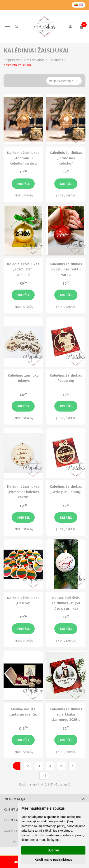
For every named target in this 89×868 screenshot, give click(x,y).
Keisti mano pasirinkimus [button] (53, 859)
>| (44, 775)
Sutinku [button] (53, 850)
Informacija (15, 799)
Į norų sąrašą (23, 195)
